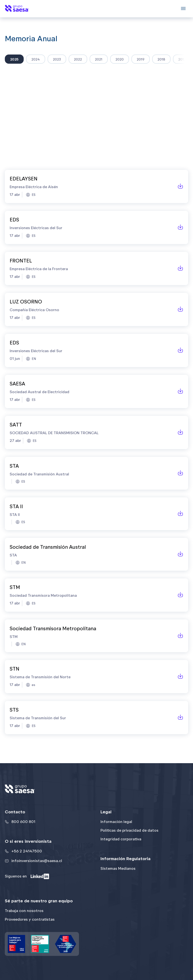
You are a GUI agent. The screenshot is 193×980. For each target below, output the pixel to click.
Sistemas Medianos (118, 868)
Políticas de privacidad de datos (129, 830)
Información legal (116, 822)
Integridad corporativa (121, 839)
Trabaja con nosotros (24, 911)
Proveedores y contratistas (30, 919)
